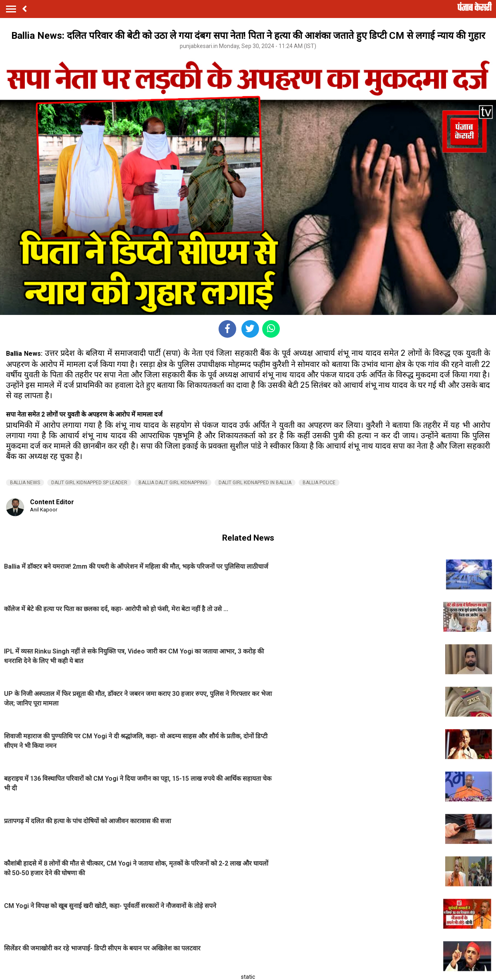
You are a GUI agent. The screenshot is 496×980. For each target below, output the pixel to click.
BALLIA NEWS (25, 483)
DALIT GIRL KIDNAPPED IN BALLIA (255, 483)
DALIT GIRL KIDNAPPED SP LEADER (89, 483)
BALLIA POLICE (319, 483)
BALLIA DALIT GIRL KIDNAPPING (173, 483)
